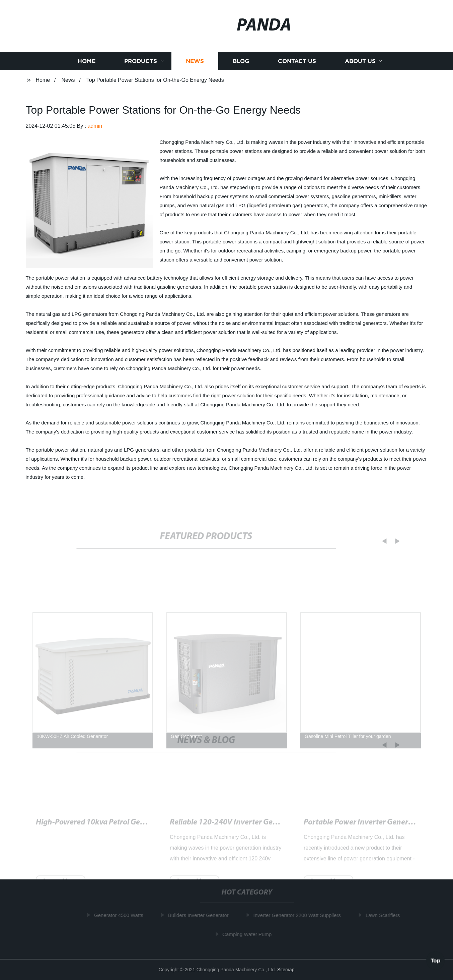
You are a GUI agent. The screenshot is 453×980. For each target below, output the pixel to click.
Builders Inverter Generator (200, 915)
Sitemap (286, 970)
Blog (241, 64)
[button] (381, 541)
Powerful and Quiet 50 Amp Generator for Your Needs (126, 826)
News (195, 64)
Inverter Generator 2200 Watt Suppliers (298, 915)
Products (141, 64)
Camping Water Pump (248, 934)
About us (360, 64)
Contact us (297, 64)
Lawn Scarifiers (384, 915)
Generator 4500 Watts (120, 915)
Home (87, 64)
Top (436, 960)
